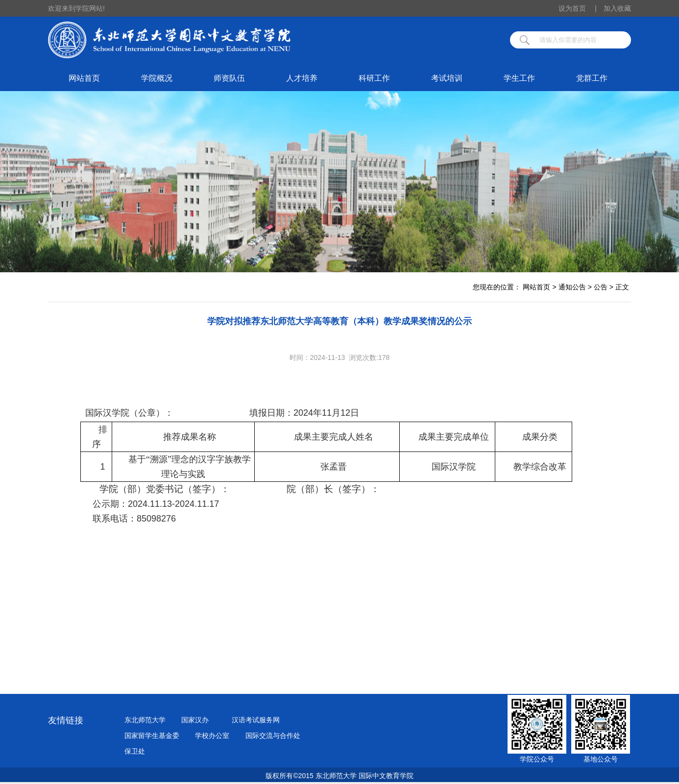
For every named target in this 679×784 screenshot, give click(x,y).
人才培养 (302, 78)
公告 (601, 287)
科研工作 (374, 78)
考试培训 (447, 78)
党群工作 (592, 78)
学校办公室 (212, 736)
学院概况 (157, 78)
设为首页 (578, 8)
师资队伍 (229, 78)
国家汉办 (195, 720)
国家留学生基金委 (152, 736)
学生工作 (519, 78)
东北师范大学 (145, 720)
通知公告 (572, 287)
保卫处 (135, 751)
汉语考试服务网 (256, 720)
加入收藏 (617, 8)
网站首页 (84, 78)
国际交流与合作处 (273, 736)
